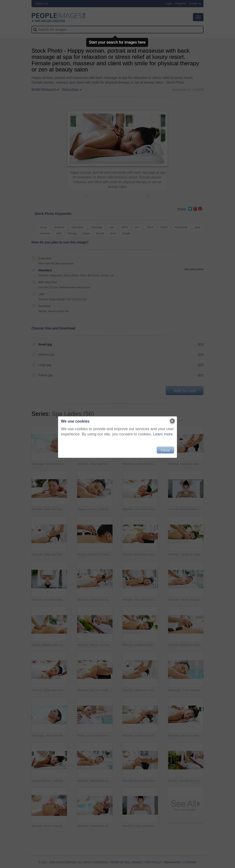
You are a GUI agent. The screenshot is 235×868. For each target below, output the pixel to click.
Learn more (163, 434)
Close (165, 450)
